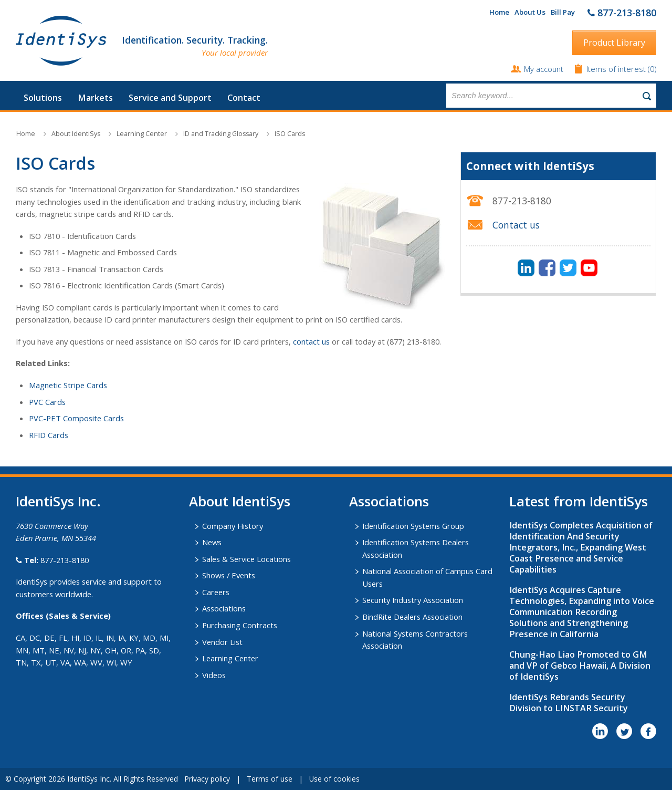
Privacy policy (207, 779)
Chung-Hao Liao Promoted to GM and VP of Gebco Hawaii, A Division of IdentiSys (580, 666)
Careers (216, 592)
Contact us (516, 225)
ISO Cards (290, 134)
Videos (214, 675)
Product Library (614, 43)
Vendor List (222, 642)
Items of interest (617, 69)
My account (544, 69)
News (212, 542)
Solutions (43, 98)
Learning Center (142, 134)
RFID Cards (49, 435)
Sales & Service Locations (246, 559)
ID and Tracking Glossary (221, 134)
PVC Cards (47, 402)
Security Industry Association (413, 600)
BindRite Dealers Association (412, 617)
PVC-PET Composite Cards (76, 418)
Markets (95, 98)
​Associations (389, 501)
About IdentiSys (76, 134)
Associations (224, 608)
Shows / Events (229, 575)
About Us (530, 12)
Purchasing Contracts (240, 625)
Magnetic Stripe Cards (68, 385)
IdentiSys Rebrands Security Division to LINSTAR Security (569, 703)
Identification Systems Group (413, 526)
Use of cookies (334, 779)
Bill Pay (563, 12)
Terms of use (270, 779)
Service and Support (170, 98)
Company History (233, 526)
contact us (311, 341)
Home (499, 12)
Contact (244, 98)
